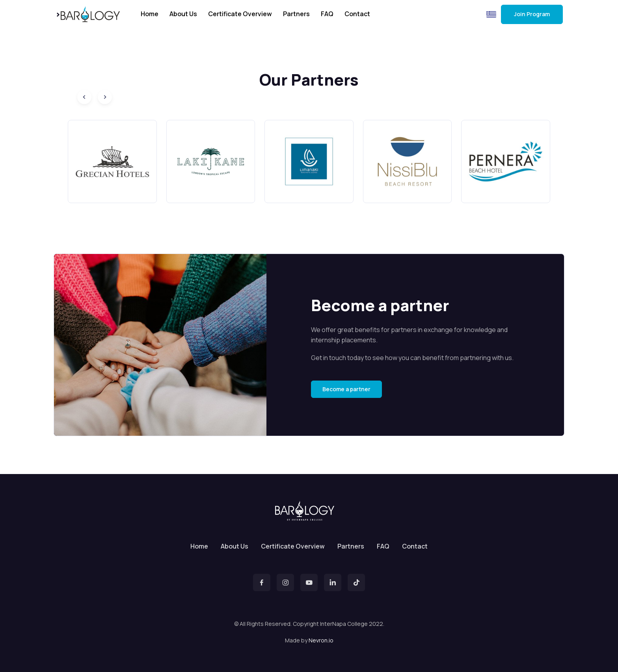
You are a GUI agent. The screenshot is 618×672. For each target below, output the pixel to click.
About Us (183, 14)
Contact (357, 14)
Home (150, 14)
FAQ (327, 14)
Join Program (532, 14)
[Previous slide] (84, 97)
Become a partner (346, 389)
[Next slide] (105, 97)
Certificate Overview (240, 14)
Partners (296, 14)
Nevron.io (321, 640)
